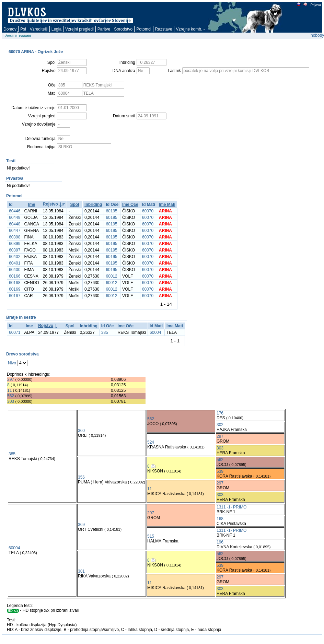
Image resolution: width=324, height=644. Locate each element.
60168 (15, 283)
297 (11, 379)
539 (220, 471)
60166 (15, 276)
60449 (15, 218)
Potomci (144, 29)
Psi (23, 29)
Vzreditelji (39, 29)
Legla (56, 29)
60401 (15, 263)
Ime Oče (130, 204)
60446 (15, 211)
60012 (111, 276)
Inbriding (93, 204)
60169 (15, 289)
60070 (148, 211)
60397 (15, 250)
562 (11, 396)
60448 (15, 224)
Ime (32, 204)
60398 (15, 237)
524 (151, 442)
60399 (15, 244)
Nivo (12, 363)
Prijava (315, 5)
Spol (74, 204)
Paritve (104, 29)
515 (151, 536)
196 (220, 542)
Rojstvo (50, 204)
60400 (15, 270)
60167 (15, 296)
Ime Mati (167, 204)
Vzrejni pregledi (79, 29)
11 (9, 390)
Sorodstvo (123, 29)
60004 (155, 332)
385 (105, 332)
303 (11, 401)
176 (220, 413)
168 (220, 519)
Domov (10, 29)
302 (220, 425)
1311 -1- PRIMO (232, 507)
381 (81, 571)
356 (81, 477)
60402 (15, 257)
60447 (15, 231)
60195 (111, 211)
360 (81, 431)
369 (81, 525)
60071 (15, 332)
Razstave (164, 29)
